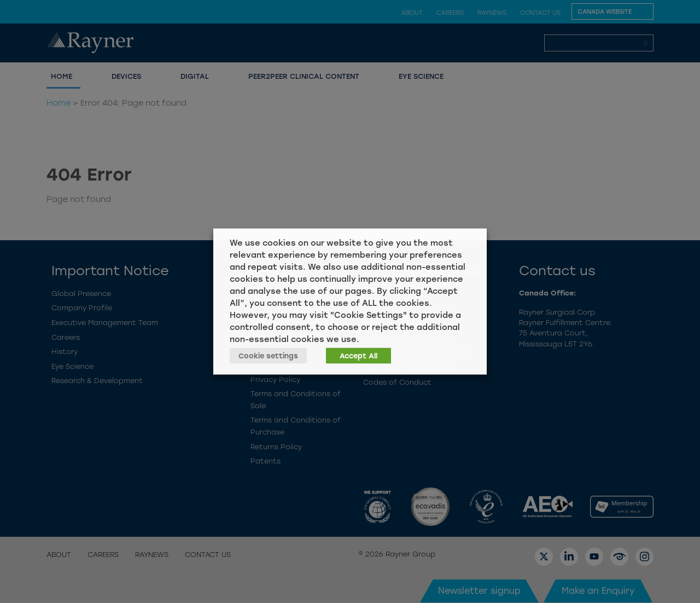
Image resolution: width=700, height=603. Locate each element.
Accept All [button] (358, 356)
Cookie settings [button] (268, 356)
